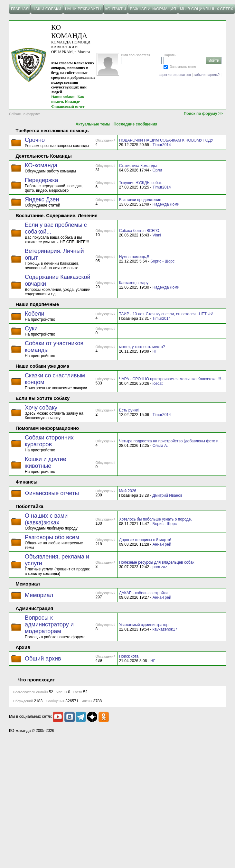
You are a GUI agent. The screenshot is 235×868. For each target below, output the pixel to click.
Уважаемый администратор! (144, 625)
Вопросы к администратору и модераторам (49, 624)
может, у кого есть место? (142, 347)
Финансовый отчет (68, 106)
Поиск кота (129, 656)
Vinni (157, 235)
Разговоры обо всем (52, 537)
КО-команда (41, 165)
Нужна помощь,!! (134, 257)
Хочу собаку (41, 408)
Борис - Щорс (162, 261)
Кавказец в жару (134, 283)
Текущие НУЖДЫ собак (140, 183)
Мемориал (39, 595)
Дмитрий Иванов (167, 495)
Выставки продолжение (140, 200)
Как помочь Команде (68, 99)
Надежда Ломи (166, 204)
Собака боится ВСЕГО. (140, 231)
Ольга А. (160, 446)
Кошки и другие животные (46, 462)
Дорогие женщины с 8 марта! (145, 540)
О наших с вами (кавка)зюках (46, 519)
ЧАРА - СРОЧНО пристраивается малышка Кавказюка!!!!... (172, 379)
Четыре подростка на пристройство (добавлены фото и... (170, 441)
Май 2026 (128, 491)
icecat (158, 383)
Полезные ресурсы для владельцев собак (157, 562)
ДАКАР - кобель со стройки (143, 593)
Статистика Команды (138, 166)
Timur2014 (162, 145)
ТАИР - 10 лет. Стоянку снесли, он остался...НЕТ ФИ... (168, 314)
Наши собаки (63, 97)
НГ (155, 351)
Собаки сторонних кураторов (49, 441)
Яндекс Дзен (42, 199)
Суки (31, 328)
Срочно (35, 140)
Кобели (35, 314)
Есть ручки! (129, 410)
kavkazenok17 (165, 629)
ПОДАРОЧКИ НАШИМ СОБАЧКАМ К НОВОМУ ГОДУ (166, 140)
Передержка (41, 180)
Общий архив (43, 659)
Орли (157, 170)
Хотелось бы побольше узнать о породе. (155, 519)
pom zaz (160, 567)
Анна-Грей (162, 544)
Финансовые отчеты (52, 493)
